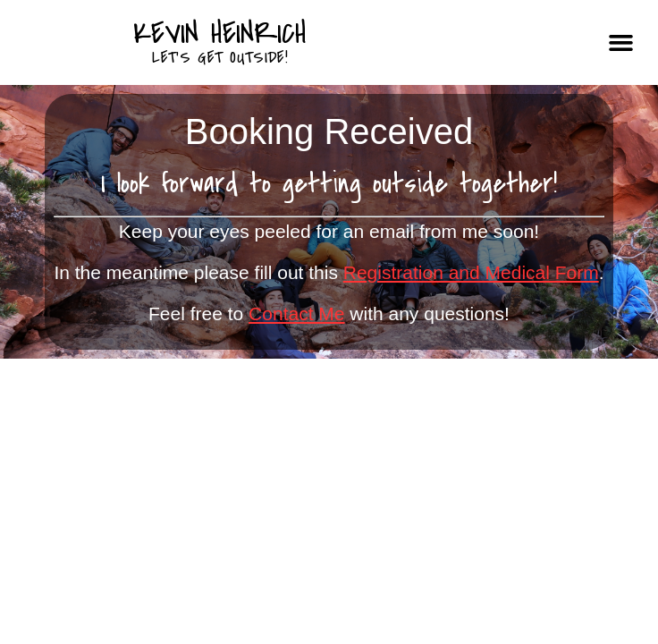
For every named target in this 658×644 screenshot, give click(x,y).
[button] (620, 43)
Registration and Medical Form (471, 272)
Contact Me (296, 314)
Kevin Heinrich (220, 34)
